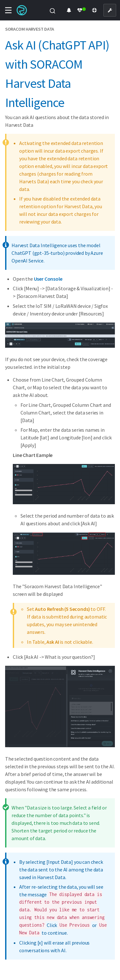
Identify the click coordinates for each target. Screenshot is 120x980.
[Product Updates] (69, 10)
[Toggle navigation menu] (8, 10)
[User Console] (110, 10)
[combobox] (52, 10)
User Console (48, 279)
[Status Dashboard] (82, 10)
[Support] (94, 10)
